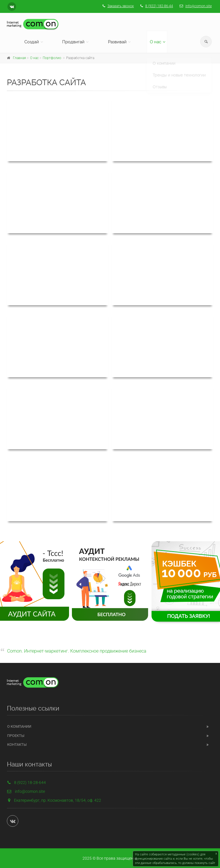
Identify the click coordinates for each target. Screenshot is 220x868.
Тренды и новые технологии (179, 71)
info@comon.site (199, 6)
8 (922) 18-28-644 (26, 783)
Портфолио (52, 58)
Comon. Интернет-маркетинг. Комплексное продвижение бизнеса (77, 651)
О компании (164, 59)
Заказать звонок (121, 6)
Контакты (17, 745)
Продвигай (73, 42)
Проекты (16, 736)
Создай (32, 42)
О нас (156, 42)
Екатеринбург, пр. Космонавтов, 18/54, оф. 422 (58, 800)
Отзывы (160, 82)
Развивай (117, 42)
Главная (19, 58)
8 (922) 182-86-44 (159, 6)
